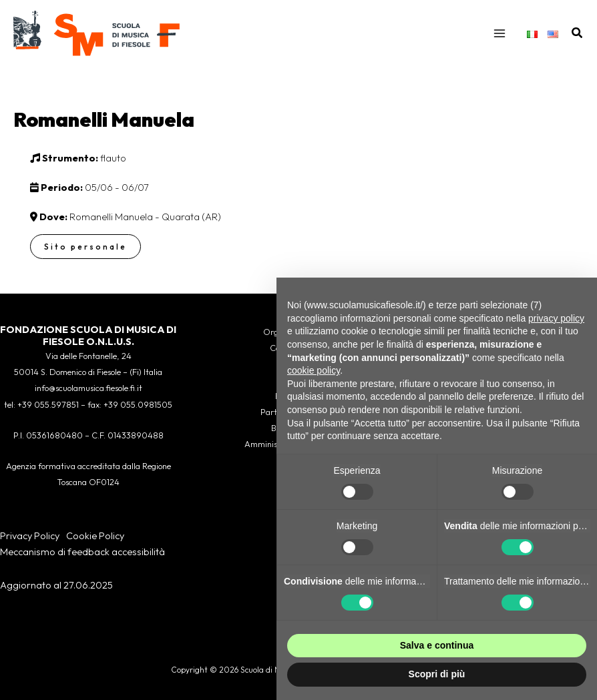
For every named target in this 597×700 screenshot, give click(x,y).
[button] (578, 33)
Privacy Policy (30, 536)
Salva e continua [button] (437, 645)
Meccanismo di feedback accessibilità (82, 552)
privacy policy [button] (556, 318)
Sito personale (85, 247)
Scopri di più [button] (437, 674)
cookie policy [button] (314, 370)
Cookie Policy (95, 536)
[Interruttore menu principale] (500, 33)
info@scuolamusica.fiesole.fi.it (88, 388)
